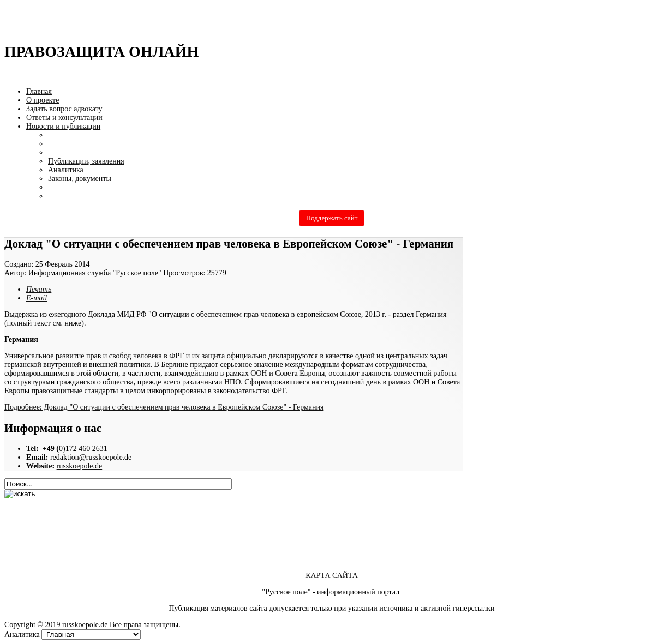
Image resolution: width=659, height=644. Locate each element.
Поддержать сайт (332, 218)
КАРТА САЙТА (332, 576)
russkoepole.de (80, 466)
